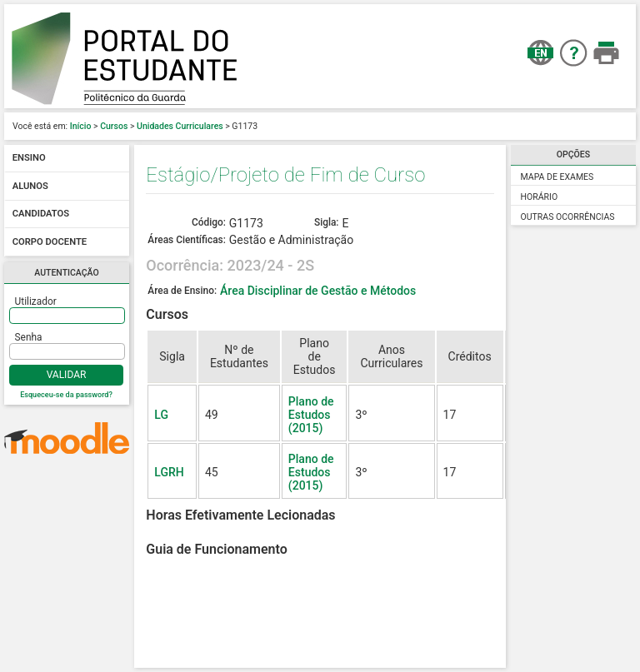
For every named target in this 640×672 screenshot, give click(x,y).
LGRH (169, 472)
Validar (67, 375)
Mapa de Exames (557, 177)
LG (161, 415)
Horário (540, 197)
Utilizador (36, 301)
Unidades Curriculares (180, 126)
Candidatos (41, 214)
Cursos (114, 126)
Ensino (29, 159)
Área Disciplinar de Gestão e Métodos (318, 291)
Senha (29, 337)
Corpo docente (50, 242)
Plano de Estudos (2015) (311, 415)
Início (81, 126)
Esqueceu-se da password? (66, 395)
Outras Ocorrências (568, 217)
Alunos (30, 186)
